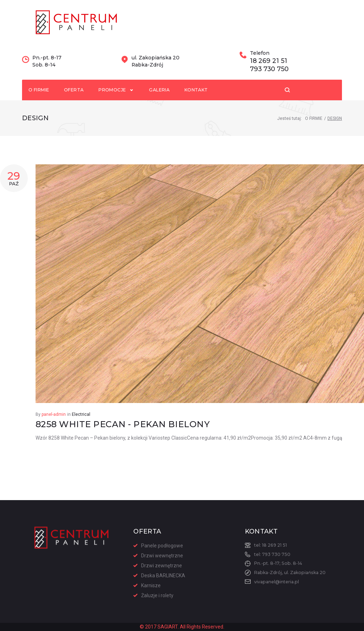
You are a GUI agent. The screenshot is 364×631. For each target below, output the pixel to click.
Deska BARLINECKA (163, 576)
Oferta (76, 102)
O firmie (40, 102)
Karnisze (151, 585)
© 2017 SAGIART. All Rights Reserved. (182, 627)
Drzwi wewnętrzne (162, 556)
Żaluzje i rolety (157, 595)
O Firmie (314, 132)
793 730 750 (269, 81)
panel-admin (54, 428)
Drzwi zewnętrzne (162, 566)
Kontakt (199, 102)
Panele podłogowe (162, 546)
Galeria (161, 102)
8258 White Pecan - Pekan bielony (123, 437)
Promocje (118, 102)
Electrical (81, 428)
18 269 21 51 (268, 73)
